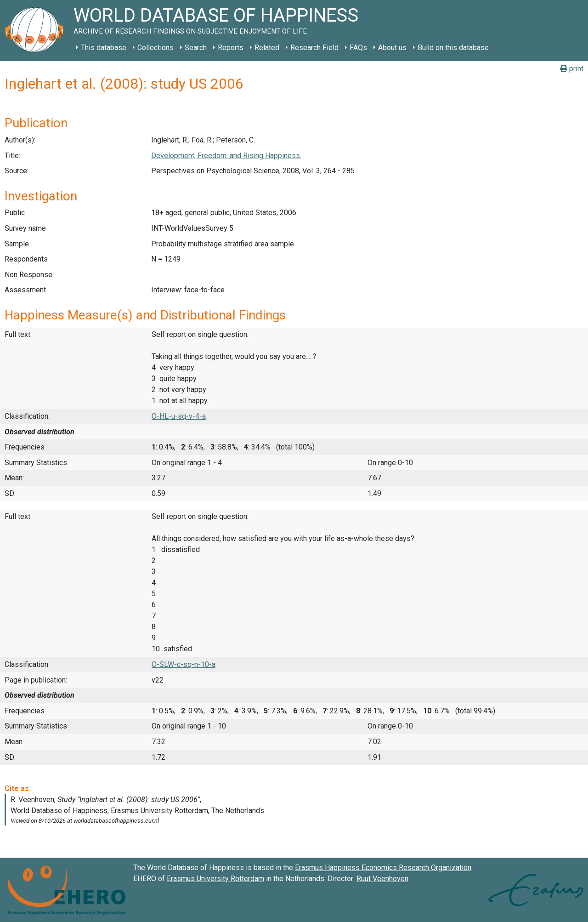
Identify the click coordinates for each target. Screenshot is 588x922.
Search (196, 48)
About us (392, 48)
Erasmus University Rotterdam (215, 879)
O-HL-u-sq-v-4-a (179, 416)
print (572, 69)
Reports (231, 48)
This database (104, 48)
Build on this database (453, 48)
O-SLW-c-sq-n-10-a (184, 664)
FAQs (358, 48)
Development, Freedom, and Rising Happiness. (226, 156)
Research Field (314, 48)
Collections (155, 48)
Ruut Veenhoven (382, 879)
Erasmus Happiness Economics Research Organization (383, 868)
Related (267, 48)
